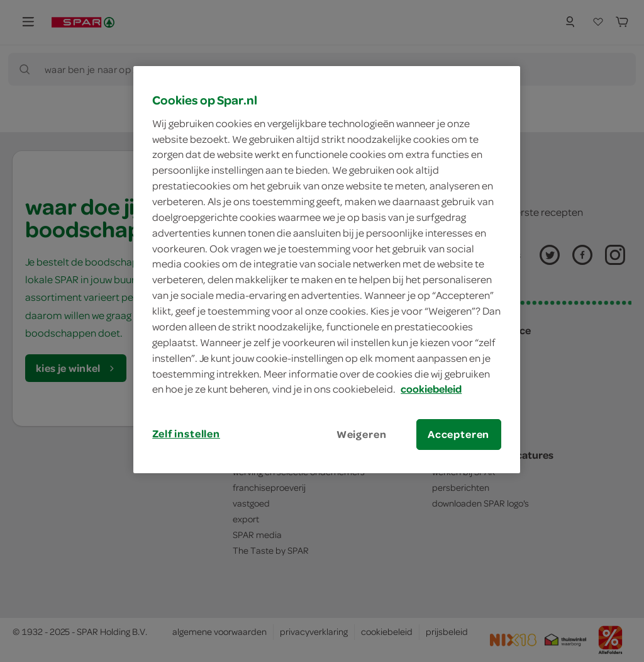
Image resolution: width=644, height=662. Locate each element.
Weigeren (362, 434)
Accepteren (458, 434)
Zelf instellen (186, 434)
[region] (326, 270)
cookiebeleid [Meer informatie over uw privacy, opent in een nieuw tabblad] (431, 389)
